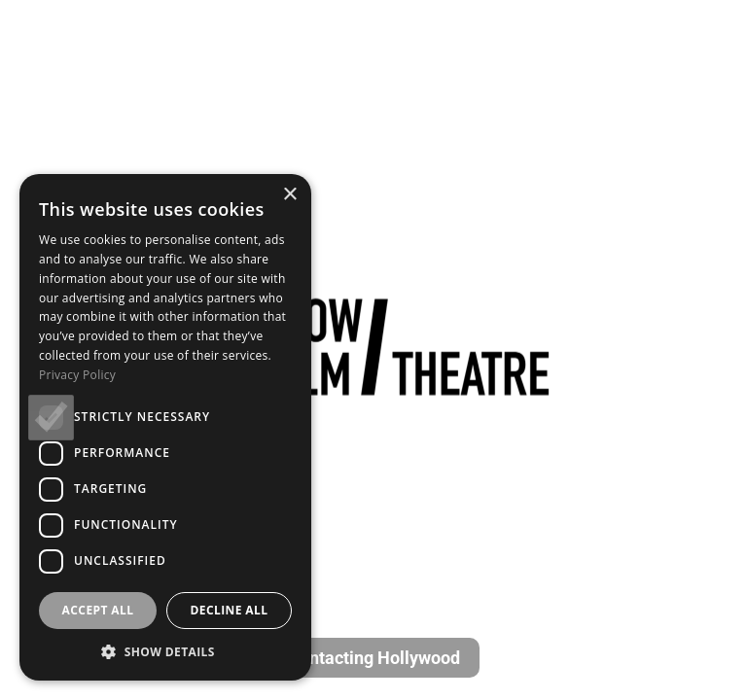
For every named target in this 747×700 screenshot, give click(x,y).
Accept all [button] (98, 610)
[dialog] (165, 427)
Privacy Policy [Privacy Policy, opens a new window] (77, 375)
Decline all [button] (230, 610)
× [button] (289, 195)
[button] (165, 651)
